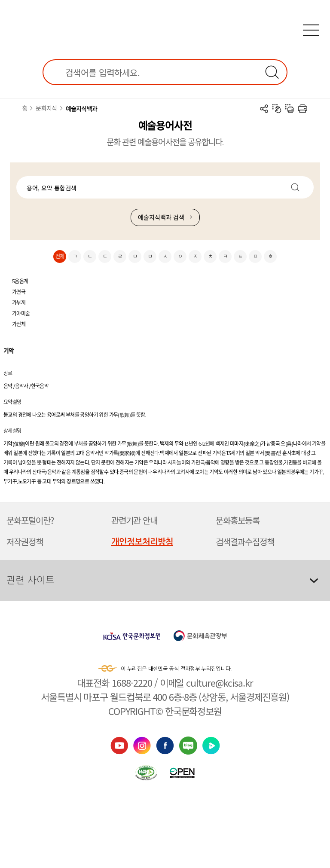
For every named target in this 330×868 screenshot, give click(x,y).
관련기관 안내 (134, 520)
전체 (60, 256)
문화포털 (165, 22)
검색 (272, 72)
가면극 (19, 292)
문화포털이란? (30, 520)
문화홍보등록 (238, 520)
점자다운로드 (290, 109)
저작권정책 (25, 542)
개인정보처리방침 (142, 542)
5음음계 (20, 281)
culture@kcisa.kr (219, 682)
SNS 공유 (264, 109)
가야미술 (21, 313)
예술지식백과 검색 (161, 217)
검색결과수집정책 (245, 542)
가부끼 (19, 303)
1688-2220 (132, 682)
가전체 (19, 324)
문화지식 (46, 108)
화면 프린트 (302, 109)
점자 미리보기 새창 (277, 109)
